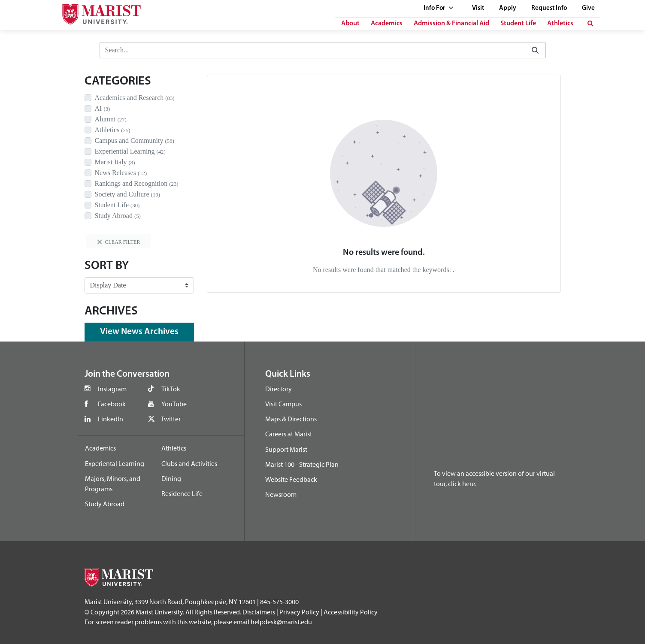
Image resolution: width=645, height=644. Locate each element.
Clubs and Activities (189, 463)
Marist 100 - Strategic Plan (302, 464)
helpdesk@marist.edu (281, 622)
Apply (508, 8)
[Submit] (535, 50)
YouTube (174, 404)
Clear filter (119, 242)
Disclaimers (259, 612)
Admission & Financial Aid (451, 24)
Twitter (171, 419)
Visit (478, 8)
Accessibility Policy (351, 612)
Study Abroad (105, 504)
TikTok (171, 389)
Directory (279, 389)
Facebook (112, 404)
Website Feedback (291, 479)
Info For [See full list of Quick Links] (439, 8)
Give (588, 8)
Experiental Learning (115, 463)
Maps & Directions (291, 419)
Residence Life (182, 493)
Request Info (549, 8)
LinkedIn (111, 419)
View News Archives (139, 332)
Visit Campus (283, 404)
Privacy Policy (299, 612)
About (350, 24)
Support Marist (286, 449)
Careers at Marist (289, 434)
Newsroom (281, 494)
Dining (171, 478)
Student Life (518, 24)
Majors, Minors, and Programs (113, 484)
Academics (387, 24)
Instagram (112, 389)
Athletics (560, 24)
